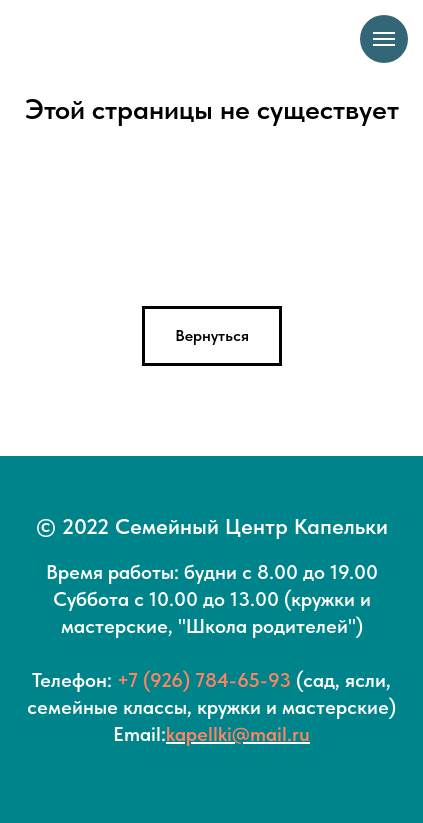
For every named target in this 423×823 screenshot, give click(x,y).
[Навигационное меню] (384, 39)
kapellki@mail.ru (238, 734)
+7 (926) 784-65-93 (204, 680)
